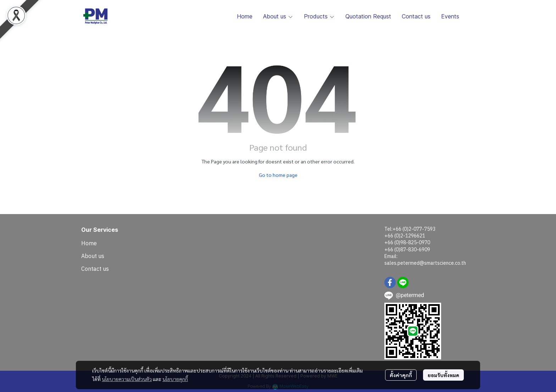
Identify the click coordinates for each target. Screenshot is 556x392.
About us (93, 256)
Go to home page (278, 175)
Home (89, 243)
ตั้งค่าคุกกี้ (401, 375)
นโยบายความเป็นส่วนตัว (127, 379)
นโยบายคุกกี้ (175, 379)
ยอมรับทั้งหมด (443, 375)
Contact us (95, 269)
